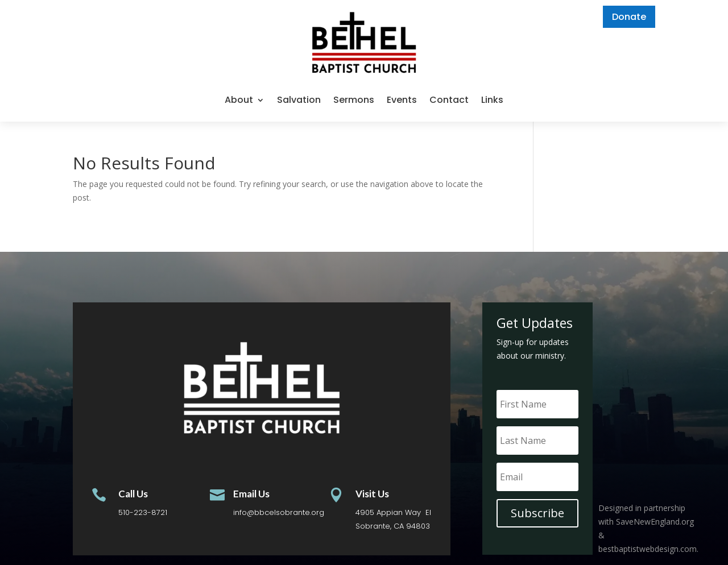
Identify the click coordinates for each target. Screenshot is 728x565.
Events (402, 100)
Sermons (354, 100)
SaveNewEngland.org (655, 522)
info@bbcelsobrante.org (279, 512)
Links (492, 100)
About (239, 100)
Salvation (299, 100)
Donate (629, 17)
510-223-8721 (143, 512)
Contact (449, 100)
